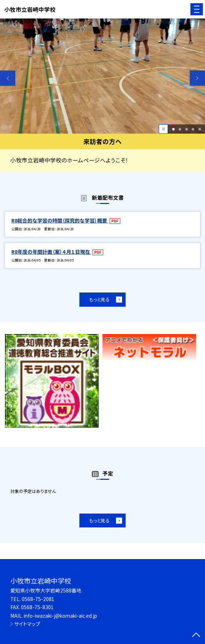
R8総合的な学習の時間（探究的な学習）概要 (60, 220)
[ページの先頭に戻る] (196, 635)
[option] (102, 76)
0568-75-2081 (38, 599)
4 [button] (193, 129)
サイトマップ (27, 624)
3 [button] (186, 129)
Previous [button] (8, 78)
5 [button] (200, 129)
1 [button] (173, 129)
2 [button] (180, 129)
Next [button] (197, 78)
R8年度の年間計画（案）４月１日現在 (51, 252)
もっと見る (99, 299)
